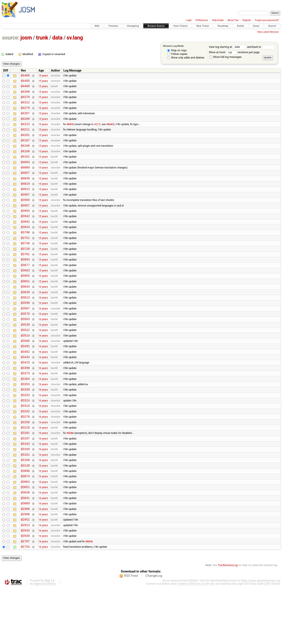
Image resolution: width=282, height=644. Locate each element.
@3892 (25, 239)
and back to (261, 47)
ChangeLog (154, 632)
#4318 (89, 597)
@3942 (25, 233)
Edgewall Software (45, 640)
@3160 (25, 506)
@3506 (25, 373)
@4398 (25, 94)
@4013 (25, 203)
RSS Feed (131, 632)
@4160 (25, 161)
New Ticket (203, 26)
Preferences (202, 20)
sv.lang (75, 38)
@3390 (25, 403)
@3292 (25, 452)
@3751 (25, 258)
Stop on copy (177, 50)
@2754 (25, 603)
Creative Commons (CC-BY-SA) (196, 640)
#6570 (70, 130)
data (57, 38)
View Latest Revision (268, 32)
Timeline (113, 26)
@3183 (25, 488)
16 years (43, 312)
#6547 (110, 130)
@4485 (25, 82)
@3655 (25, 300)
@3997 (25, 209)
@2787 (25, 597)
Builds (241, 26)
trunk (42, 38)
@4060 (25, 179)
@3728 (25, 270)
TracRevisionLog (228, 621)
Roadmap (223, 26)
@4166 (25, 154)
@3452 (25, 385)
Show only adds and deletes (186, 58)
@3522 (25, 361)
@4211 (25, 136)
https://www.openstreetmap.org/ (261, 637)
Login (189, 20)
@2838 (25, 591)
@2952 (25, 573)
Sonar (256, 26)
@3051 (25, 536)
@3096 (25, 518)
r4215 (97, 130)
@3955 (25, 227)
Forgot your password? (267, 20)
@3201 (25, 476)
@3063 (25, 530)
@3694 (25, 282)
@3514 (25, 367)
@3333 (25, 433)
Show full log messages (225, 57)
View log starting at (228, 47)
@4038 (25, 191)
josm (26, 38)
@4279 (25, 112)
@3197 (25, 482)
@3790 (25, 251)
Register (247, 20)
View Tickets (180, 26)
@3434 (25, 391)
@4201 (25, 143)
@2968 (25, 567)
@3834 (25, 245)
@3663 (25, 294)
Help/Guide (218, 20)
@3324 (25, 439)
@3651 (25, 306)
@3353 (25, 421)
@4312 (25, 106)
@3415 (25, 397)
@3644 (25, 312)
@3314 (25, 445)
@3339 (25, 427)
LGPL (267, 640)
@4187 (25, 149)
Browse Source (156, 26)
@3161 (25, 500)
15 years (43, 76)
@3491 (25, 379)
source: (11, 38)
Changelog (133, 26)
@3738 (25, 264)
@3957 (25, 221)
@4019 (25, 197)
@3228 (25, 470)
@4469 (25, 88)
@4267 (25, 118)
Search (272, 26)
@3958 (25, 215)
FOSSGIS (193, 637)
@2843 (25, 585)
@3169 (25, 494)
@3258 (25, 464)
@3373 (25, 409)
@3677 (25, 288)
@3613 (25, 324)
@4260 (25, 124)
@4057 (25, 185)
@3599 (25, 330)
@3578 (25, 342)
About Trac (233, 20)
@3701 (25, 276)
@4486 (25, 76)
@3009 (25, 554)
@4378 (25, 100)
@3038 (25, 542)
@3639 (25, 318)
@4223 (25, 130)
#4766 (70, 476)
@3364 (25, 415)
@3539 (25, 355)
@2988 (25, 561)
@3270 (25, 457)
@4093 (25, 173)
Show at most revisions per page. (235, 52)
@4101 (25, 167)
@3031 (25, 548)
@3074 (25, 524)
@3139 (25, 512)
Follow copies (177, 54)
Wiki (97, 26)
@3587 (25, 336)
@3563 (25, 348)
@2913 (25, 579)
